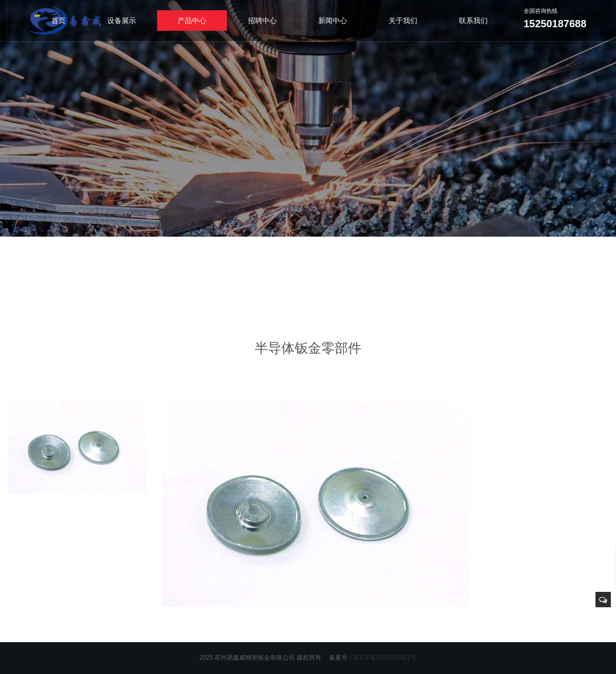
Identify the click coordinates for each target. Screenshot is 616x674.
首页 (59, 21)
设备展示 (122, 21)
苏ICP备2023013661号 (385, 658)
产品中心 (192, 21)
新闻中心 (333, 21)
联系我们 (473, 21)
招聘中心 (262, 21)
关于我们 (403, 21)
